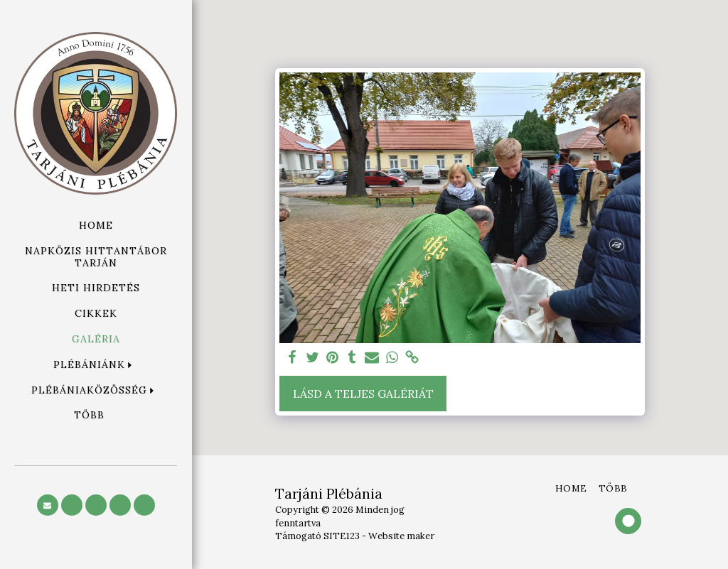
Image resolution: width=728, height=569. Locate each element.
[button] (96, 365)
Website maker (401, 536)
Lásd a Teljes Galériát (363, 394)
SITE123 (342, 536)
